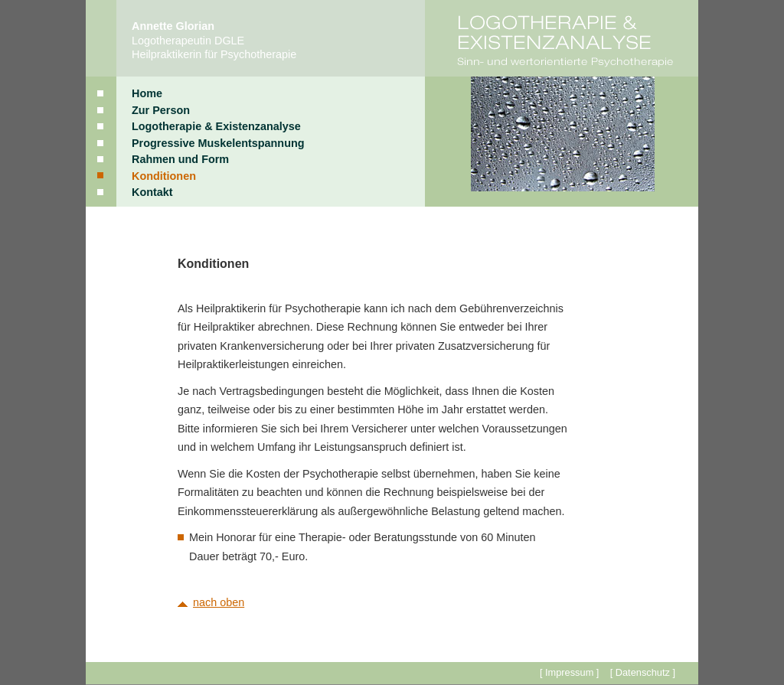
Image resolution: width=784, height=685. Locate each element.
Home (147, 93)
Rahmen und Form (180, 159)
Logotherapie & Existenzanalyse (216, 126)
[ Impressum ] (570, 672)
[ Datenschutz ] (643, 672)
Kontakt (152, 192)
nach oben (219, 602)
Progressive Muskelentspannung (218, 143)
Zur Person (161, 110)
